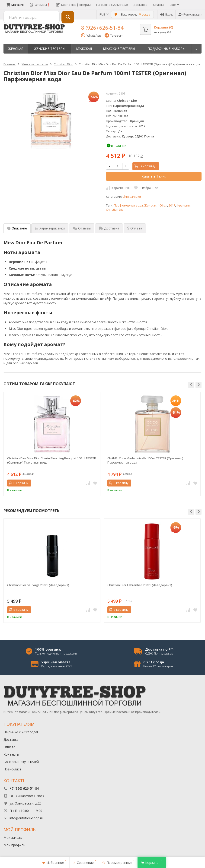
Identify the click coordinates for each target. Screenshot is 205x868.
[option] (52, 444)
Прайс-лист (12, 769)
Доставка (140, 5)
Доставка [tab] (109, 228)
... (197, 49)
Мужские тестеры (119, 49)
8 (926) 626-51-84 (102, 28)
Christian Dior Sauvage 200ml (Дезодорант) (38, 585)
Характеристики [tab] (50, 228)
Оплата (159, 5)
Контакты (11, 754)
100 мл (163, 205)
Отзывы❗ (40, 5)
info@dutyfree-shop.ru (26, 818)
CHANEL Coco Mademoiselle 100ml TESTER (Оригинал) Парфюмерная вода (145, 460)
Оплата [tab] (135, 228)
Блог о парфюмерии (73, 5)
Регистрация (190, 14)
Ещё (174, 5)
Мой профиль (14, 845)
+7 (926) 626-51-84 (24, 788)
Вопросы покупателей (21, 762)
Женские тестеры (50, 49)
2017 (172, 205)
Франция (183, 205)
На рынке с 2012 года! (112, 5)
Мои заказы (13, 838)
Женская (16, 49)
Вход (166, 14)
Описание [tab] (17, 228)
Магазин (15, 5)
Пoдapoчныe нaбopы (166, 49)
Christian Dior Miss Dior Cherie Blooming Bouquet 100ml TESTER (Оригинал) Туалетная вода (52, 460)
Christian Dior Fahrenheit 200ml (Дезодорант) (140, 585)
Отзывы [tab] (82, 228)
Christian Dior (132, 197)
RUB (104, 14)
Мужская (84, 49)
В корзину (145, 166)
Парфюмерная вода (128, 205)
